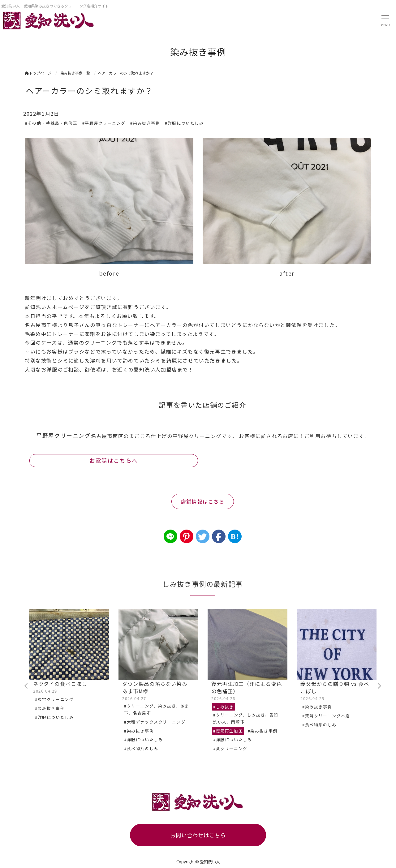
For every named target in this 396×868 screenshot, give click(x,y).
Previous (26, 686)
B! (235, 536)
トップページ (38, 73)
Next (379, 686)
